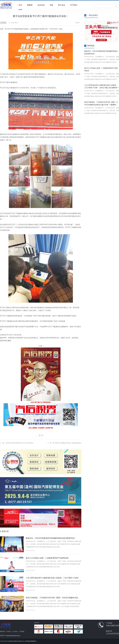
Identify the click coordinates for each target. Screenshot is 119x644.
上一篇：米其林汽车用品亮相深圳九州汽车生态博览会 (17, 443)
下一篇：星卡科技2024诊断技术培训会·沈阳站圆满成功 (64, 443)
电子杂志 (62, 5)
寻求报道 (22, 632)
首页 (20, 5)
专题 (51, 5)
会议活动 (41, 5)
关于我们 (74, 5)
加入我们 (15, 632)
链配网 (30, 5)
